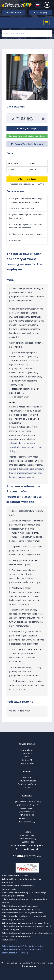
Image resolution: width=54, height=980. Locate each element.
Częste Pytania (27, 777)
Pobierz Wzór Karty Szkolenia (27, 144)
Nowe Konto (13, 13)
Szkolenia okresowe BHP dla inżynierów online (23, 913)
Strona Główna (27, 750)
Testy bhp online (9, 940)
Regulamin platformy (27, 784)
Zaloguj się (40, 13)
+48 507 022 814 (27, 835)
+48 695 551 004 (27, 842)
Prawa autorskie (30, 966)
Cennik (27, 757)
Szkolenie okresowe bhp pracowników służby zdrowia (26, 923)
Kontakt (27, 788)
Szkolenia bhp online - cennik (15, 876)
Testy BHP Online (27, 763)
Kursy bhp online (10, 889)
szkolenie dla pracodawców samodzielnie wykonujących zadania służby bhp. (26, 447)
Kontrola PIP (27, 760)
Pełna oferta (27, 753)
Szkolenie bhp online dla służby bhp (18, 886)
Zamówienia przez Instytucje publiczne (27, 136)
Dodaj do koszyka (27, 128)
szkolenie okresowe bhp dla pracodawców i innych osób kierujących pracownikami (27, 473)
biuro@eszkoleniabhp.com (30, 845)
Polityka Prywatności (27, 781)
